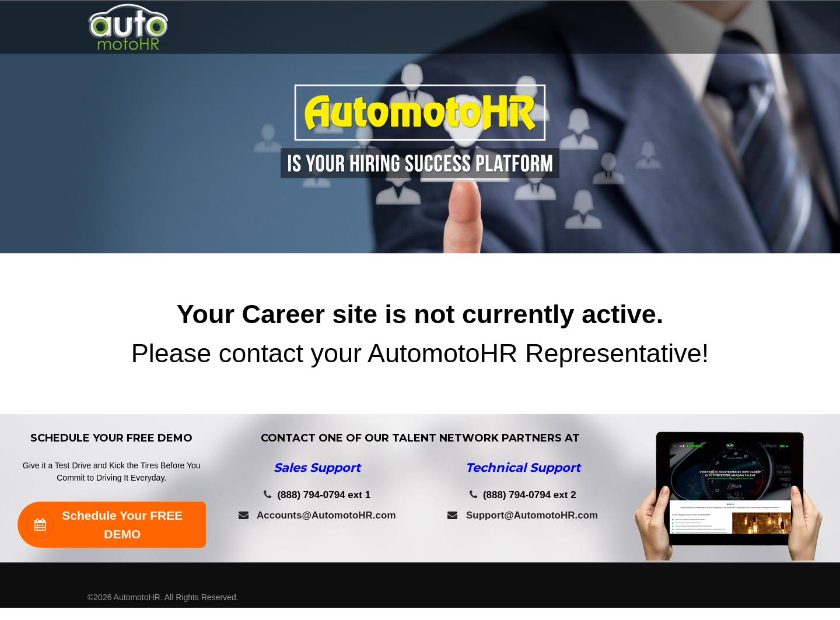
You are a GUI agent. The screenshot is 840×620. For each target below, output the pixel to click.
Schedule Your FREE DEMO (104, 525)
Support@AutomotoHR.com (523, 515)
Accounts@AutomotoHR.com (317, 515)
